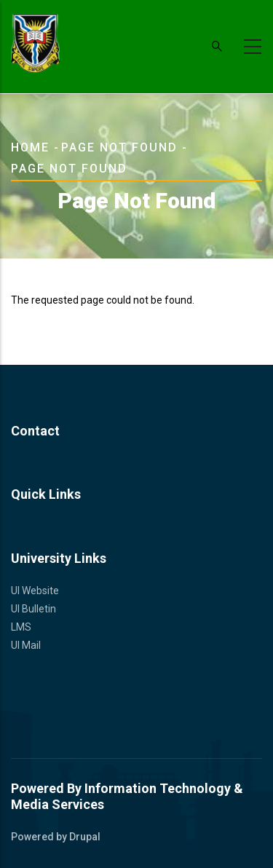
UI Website (35, 591)
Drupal (85, 837)
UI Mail (26, 645)
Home (30, 147)
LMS (21, 627)
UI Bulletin (33, 609)
